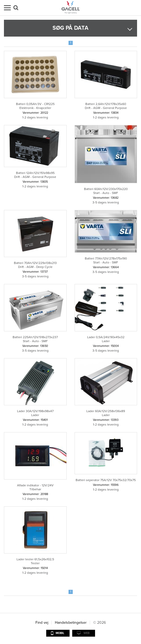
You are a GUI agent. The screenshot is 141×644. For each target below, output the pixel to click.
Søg (16, 8)
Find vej (42, 623)
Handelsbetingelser (71, 623)
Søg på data (70, 28)
